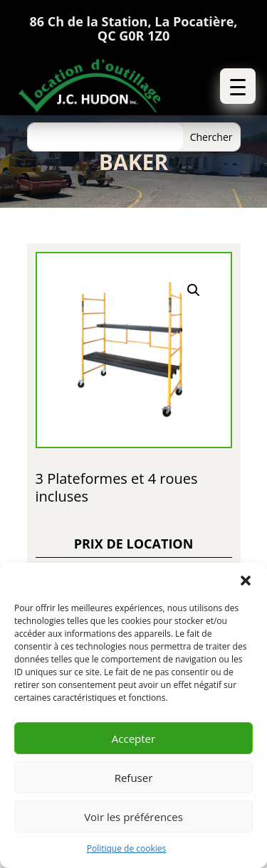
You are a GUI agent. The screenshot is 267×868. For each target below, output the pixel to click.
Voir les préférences (133, 817)
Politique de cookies (127, 848)
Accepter (133, 739)
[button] (246, 581)
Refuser (134, 778)
